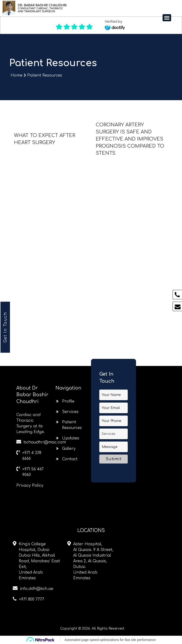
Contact (70, 459)
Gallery (69, 449)
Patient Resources (45, 75)
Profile (68, 401)
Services (70, 412)
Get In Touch (5, 327)
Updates (71, 438)
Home (17, 75)
